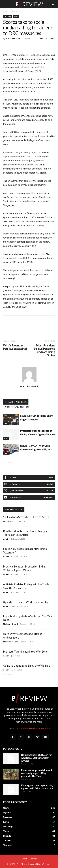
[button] (5, 4)
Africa (6, 438)
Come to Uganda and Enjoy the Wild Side (27, 666)
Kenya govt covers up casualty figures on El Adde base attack (37, 787)
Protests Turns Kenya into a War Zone (25, 652)
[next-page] (10, 461)
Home (6, 12)
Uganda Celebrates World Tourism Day (26, 602)
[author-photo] (29, 382)
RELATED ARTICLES (16, 402)
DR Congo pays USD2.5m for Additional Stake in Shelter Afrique (36, 758)
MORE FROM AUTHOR (17, 407)
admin (6, 539)
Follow (49, 484)
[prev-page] (5, 461)
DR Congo (16, 12)
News (16, 17)
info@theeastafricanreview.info (35, 728)
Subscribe (48, 497)
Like (51, 478)
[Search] (54, 4)
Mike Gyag (8, 521)
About (24, 859)
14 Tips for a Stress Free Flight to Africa (26, 517)
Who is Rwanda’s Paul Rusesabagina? (15, 347)
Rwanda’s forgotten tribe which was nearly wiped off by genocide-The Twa (38, 773)
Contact (33, 859)
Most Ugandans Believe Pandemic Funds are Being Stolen (44, 350)
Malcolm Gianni (13, 39)
